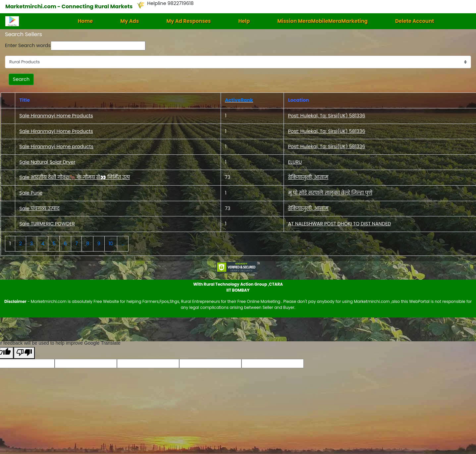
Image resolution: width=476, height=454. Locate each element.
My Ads (130, 21)
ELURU (295, 162)
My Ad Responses (188, 21)
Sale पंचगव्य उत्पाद (39, 208)
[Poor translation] (24, 353)
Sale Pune (31, 193)
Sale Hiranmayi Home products (56, 146)
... (123, 244)
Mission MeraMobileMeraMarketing (322, 21)
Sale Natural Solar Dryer (47, 162)
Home (85, 21)
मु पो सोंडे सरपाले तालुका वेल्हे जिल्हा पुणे (330, 193)
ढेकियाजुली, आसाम (308, 177)
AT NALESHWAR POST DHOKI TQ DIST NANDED (339, 224)
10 (111, 244)
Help (244, 21)
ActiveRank (239, 100)
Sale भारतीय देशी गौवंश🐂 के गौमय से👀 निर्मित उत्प (75, 177)
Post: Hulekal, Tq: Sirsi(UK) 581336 (326, 116)
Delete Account (415, 21)
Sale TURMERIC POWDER (47, 224)
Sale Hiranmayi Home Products (56, 116)
